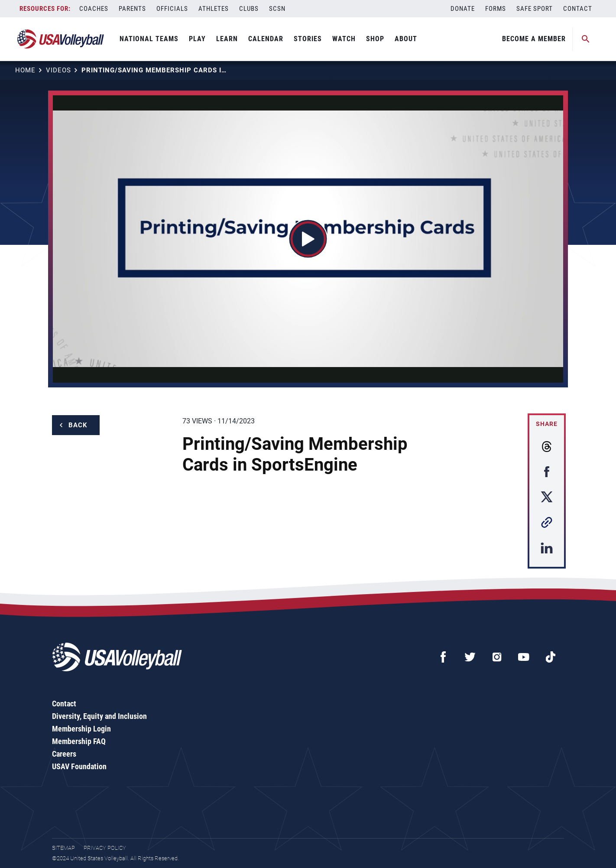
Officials (172, 9)
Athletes (214, 9)
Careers (64, 754)
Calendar (266, 39)
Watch (344, 39)
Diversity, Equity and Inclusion (99, 716)
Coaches (94, 9)
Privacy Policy (105, 848)
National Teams (149, 39)
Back (78, 425)
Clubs (249, 9)
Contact (578, 9)
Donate (463, 9)
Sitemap (63, 848)
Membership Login (81, 729)
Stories (308, 39)
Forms (496, 9)
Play (197, 39)
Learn (227, 39)
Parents (132, 9)
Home (25, 70)
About (406, 39)
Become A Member (534, 39)
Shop (375, 39)
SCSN (277, 9)
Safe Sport (535, 9)
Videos (58, 70)
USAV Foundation (79, 766)
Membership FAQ (79, 741)
